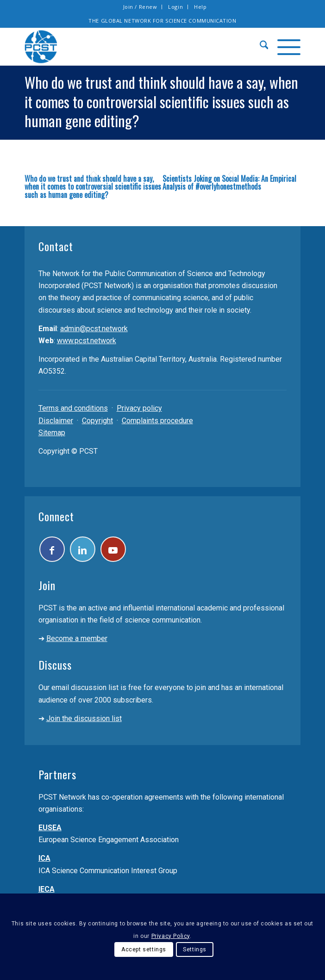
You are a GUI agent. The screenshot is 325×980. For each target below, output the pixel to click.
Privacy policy (139, 408)
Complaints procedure (157, 421)
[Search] (259, 47)
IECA (47, 889)
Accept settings (144, 949)
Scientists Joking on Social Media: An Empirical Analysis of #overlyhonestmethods (229, 183)
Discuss (55, 665)
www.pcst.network (87, 341)
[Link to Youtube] (113, 549)
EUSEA (50, 828)
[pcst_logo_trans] (135, 47)
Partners (57, 774)
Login (175, 7)
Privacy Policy (171, 936)
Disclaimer (56, 421)
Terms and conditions (73, 408)
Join (47, 585)
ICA (44, 858)
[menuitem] (141, 7)
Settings (195, 949)
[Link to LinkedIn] (83, 549)
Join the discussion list (84, 718)
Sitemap (52, 433)
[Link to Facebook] (52, 549)
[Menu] (284, 47)
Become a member (77, 638)
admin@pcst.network (94, 329)
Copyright (97, 421)
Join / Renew (140, 7)
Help (200, 7)
